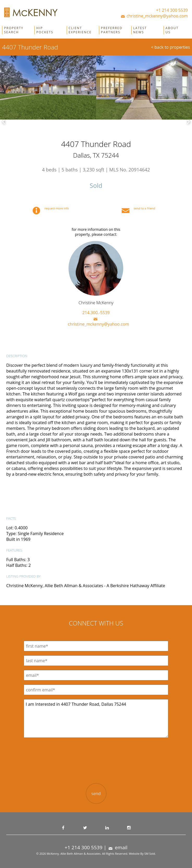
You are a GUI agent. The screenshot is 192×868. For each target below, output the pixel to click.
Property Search (14, 30)
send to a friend (138, 208)
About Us (172, 30)
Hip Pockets (45, 30)
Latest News (140, 30)
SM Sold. (150, 854)
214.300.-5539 (96, 313)
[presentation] (96, 765)
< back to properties (171, 47)
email (117, 847)
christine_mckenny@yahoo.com (154, 16)
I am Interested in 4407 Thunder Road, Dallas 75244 (96, 718)
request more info (51, 208)
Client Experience (80, 30)
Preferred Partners (112, 30)
